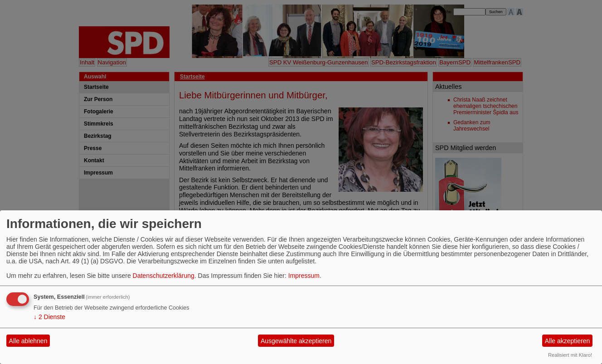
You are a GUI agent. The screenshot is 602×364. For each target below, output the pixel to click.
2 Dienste (49, 317)
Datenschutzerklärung (164, 276)
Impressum (304, 276)
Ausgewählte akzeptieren (296, 341)
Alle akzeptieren (568, 341)
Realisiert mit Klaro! (570, 355)
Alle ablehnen (28, 341)
